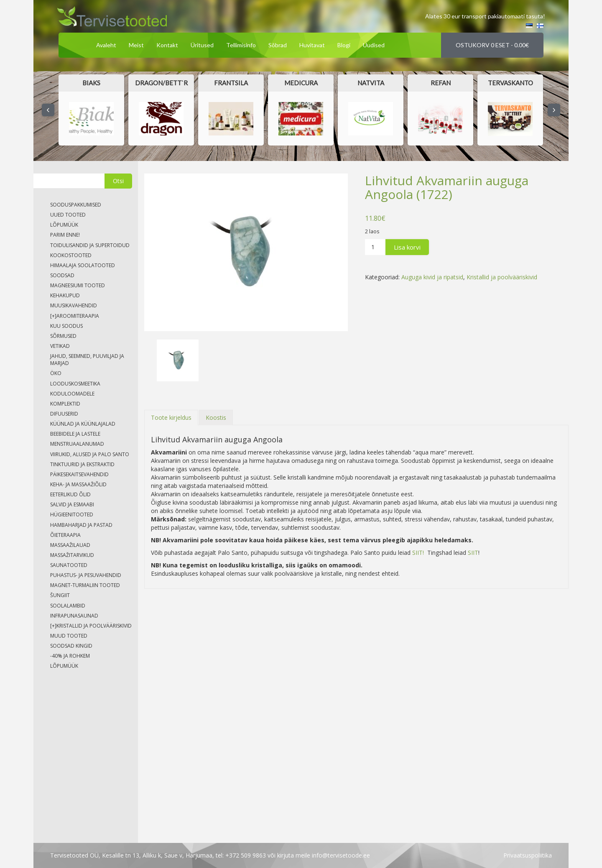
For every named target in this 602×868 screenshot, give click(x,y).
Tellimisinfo (241, 45)
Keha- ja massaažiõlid (78, 484)
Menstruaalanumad (77, 444)
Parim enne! (65, 235)
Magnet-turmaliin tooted (85, 585)
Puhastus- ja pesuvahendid (86, 575)
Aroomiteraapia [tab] (75, 316)
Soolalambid (68, 606)
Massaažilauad (70, 545)
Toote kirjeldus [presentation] (171, 417)
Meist (136, 45)
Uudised (374, 45)
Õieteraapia (65, 535)
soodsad (62, 275)
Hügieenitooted (72, 514)
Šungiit (60, 595)
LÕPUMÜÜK (64, 225)
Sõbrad (278, 45)
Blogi (344, 45)
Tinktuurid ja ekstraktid (82, 464)
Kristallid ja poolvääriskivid (502, 277)
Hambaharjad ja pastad (81, 525)
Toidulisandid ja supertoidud (90, 245)
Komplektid (65, 404)
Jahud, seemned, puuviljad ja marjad (87, 360)
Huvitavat (312, 45)
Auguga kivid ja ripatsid (432, 277)
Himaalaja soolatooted (83, 265)
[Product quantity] (375, 247)
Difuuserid (64, 414)
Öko (56, 373)
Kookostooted (71, 255)
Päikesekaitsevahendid (79, 474)
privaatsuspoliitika (528, 855)
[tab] (171, 417)
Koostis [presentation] (216, 417)
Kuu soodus (66, 326)
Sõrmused (63, 336)
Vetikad (60, 346)
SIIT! (418, 553)
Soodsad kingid (71, 646)
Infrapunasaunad (74, 616)
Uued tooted (68, 215)
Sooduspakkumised (76, 205)
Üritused (202, 45)
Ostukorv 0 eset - (492, 45)
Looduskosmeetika (75, 384)
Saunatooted (69, 565)
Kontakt (167, 45)
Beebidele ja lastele (75, 434)
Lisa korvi (407, 247)
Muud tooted (69, 636)
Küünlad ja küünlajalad (83, 424)
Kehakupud (65, 295)
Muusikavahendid (74, 305)
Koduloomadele (72, 394)
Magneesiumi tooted (78, 285)
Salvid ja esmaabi (72, 504)
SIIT (472, 553)
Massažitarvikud (72, 555)
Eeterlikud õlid (70, 494)
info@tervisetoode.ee (341, 855)
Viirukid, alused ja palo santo (90, 454)
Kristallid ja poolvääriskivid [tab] (91, 626)
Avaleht (106, 45)
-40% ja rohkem (70, 656)
